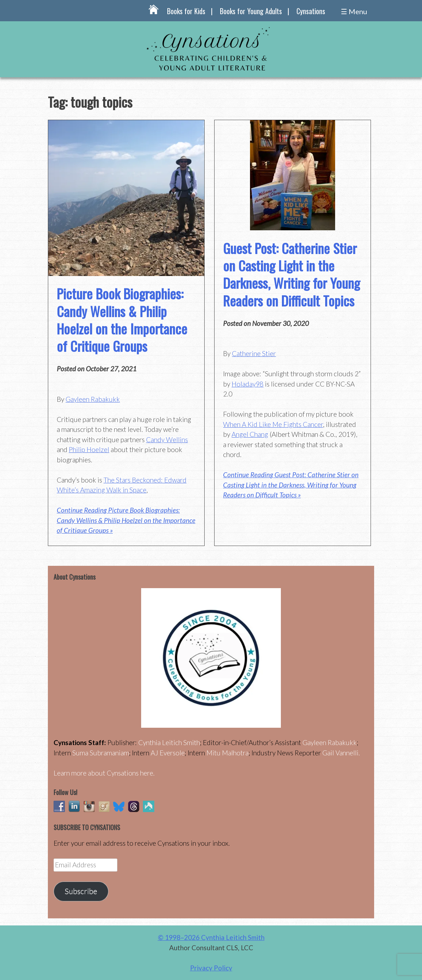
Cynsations (311, 11)
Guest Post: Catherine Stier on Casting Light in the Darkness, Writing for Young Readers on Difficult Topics (291, 274)
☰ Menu (354, 11)
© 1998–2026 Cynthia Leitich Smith (211, 937)
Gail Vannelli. (341, 753)
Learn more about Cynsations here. (104, 773)
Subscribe (81, 891)
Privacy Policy (211, 968)
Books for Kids (186, 11)
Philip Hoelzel (89, 449)
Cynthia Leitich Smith (169, 742)
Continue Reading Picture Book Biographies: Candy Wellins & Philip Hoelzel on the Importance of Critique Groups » (126, 520)
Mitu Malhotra (227, 753)
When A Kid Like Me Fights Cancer (273, 424)
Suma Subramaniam (101, 753)
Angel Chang (250, 434)
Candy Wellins (167, 440)
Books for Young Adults (251, 11)
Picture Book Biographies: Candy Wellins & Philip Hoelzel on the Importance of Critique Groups (122, 320)
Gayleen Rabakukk (93, 399)
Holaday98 (248, 384)
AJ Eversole (168, 753)
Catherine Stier (254, 353)
